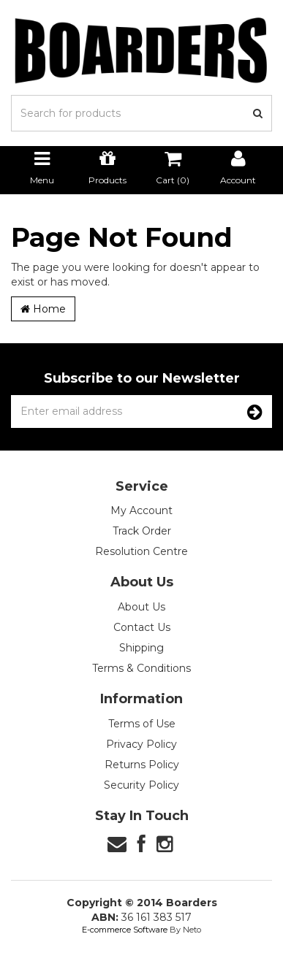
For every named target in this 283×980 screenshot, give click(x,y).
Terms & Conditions (141, 668)
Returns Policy (142, 765)
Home (43, 309)
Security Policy (141, 785)
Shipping (141, 648)
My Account (141, 510)
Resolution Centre (141, 551)
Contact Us (142, 627)
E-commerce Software (125, 930)
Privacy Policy (141, 744)
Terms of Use (142, 724)
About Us (141, 607)
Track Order (142, 531)
